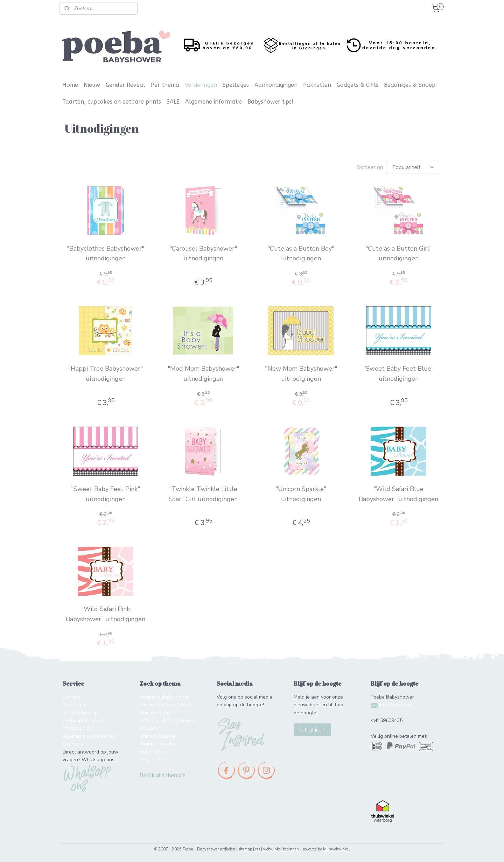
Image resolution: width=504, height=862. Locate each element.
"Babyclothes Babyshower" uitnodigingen (106, 254)
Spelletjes (236, 85)
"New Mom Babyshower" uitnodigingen (301, 374)
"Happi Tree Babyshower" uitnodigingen (106, 374)
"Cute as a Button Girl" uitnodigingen (398, 254)
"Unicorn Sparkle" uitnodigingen (301, 494)
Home (70, 85)
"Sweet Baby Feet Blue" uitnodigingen (398, 374)
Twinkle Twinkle (158, 744)
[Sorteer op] (413, 167)
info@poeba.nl (395, 705)
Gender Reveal (125, 85)
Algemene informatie (213, 102)
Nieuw (92, 85)
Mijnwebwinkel (336, 849)
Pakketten (317, 85)
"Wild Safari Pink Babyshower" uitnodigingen (106, 614)
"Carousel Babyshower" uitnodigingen (203, 254)
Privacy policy (78, 728)
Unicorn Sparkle (157, 736)
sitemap (245, 849)
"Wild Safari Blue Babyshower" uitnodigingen (398, 494)
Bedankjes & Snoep (410, 85)
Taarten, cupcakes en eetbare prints (112, 102)
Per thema (165, 85)
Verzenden (75, 705)
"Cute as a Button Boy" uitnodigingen (301, 254)
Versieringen (201, 85)
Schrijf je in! (312, 730)
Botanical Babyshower (165, 697)
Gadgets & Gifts (358, 85)
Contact (71, 697)
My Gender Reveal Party (167, 705)
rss (258, 849)
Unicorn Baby (155, 713)
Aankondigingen (276, 85)
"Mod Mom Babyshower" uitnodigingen (203, 374)
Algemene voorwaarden (90, 736)
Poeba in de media (83, 720)
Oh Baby (149, 728)
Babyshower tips (81, 713)
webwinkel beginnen (281, 849)
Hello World (153, 752)
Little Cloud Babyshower (167, 720)
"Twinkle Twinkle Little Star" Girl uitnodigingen (203, 494)
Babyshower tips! (270, 102)
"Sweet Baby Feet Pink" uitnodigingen (106, 494)
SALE (173, 102)
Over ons (73, 744)
